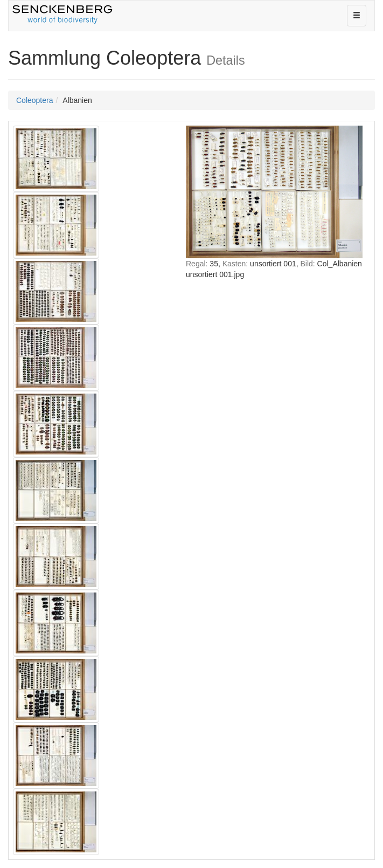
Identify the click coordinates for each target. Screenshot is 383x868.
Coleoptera (35, 100)
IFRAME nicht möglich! (274, 395)
